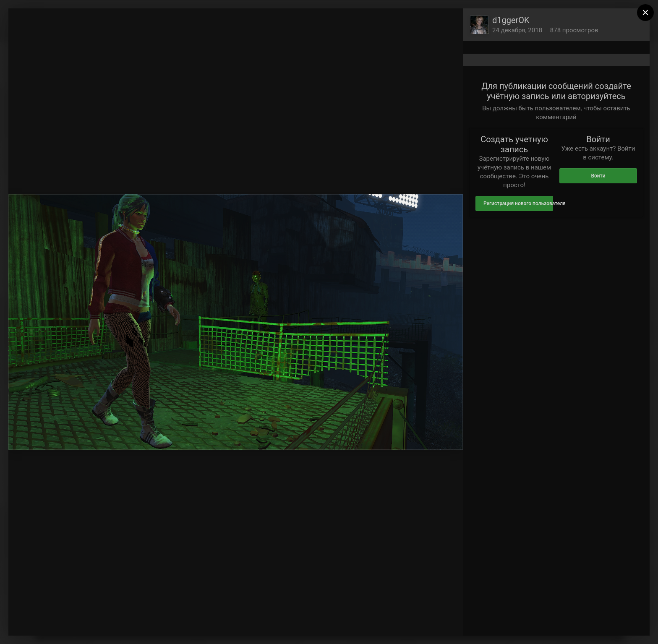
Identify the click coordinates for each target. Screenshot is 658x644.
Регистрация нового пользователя (518, 203)
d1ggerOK (511, 20)
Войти (598, 176)
